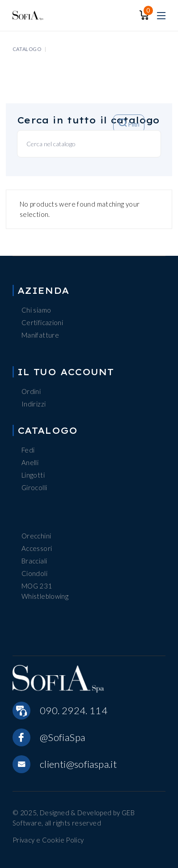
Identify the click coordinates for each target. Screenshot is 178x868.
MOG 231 (37, 586)
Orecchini (36, 536)
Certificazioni (42, 322)
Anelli (30, 462)
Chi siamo (36, 310)
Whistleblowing (45, 596)
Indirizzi (34, 404)
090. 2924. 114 (74, 710)
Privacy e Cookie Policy (48, 840)
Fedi (28, 450)
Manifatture (40, 335)
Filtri (129, 123)
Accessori (37, 548)
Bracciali (34, 561)
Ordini (31, 391)
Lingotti (33, 475)
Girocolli (34, 487)
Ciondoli (34, 573)
